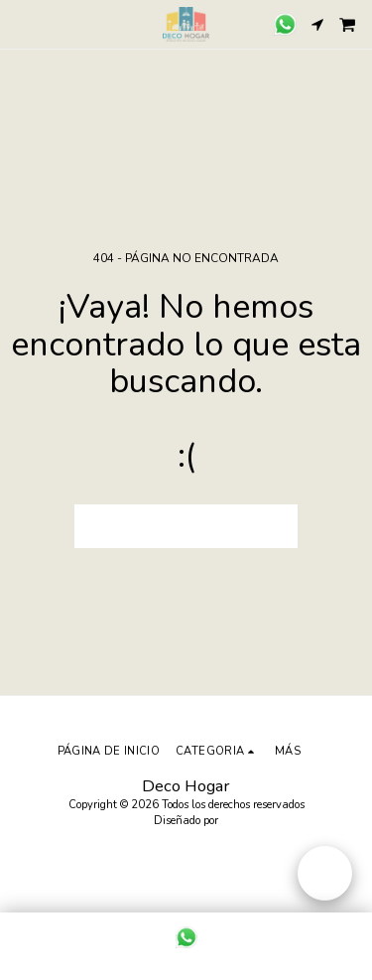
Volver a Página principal (186, 526)
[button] (22, 23)
